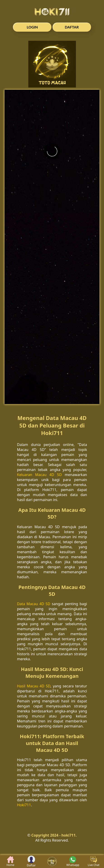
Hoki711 (24, 805)
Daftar (31, 862)
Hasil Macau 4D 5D (34, 686)
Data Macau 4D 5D (34, 604)
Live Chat (93, 862)
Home (10, 862)
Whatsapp (73, 862)
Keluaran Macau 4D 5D (39, 475)
